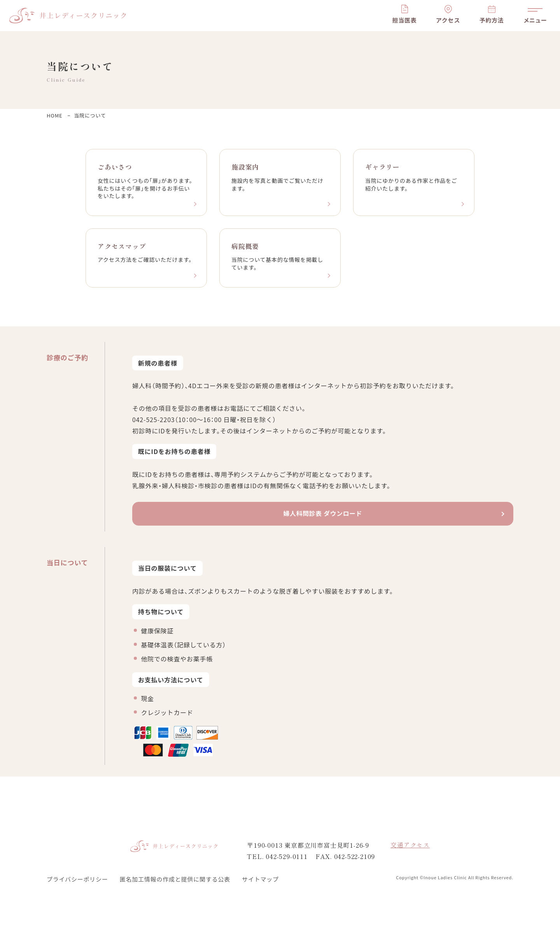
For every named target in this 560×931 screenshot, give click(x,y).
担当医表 (404, 20)
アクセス (448, 20)
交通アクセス (410, 845)
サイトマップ (260, 879)
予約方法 (491, 20)
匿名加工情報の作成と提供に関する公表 (175, 879)
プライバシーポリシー (77, 879)
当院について (90, 115)
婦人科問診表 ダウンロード (323, 515)
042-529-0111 (287, 856)
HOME (55, 115)
